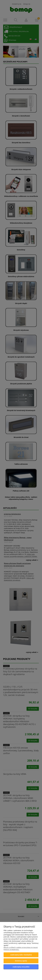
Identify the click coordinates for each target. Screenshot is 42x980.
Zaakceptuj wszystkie (21, 967)
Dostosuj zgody (21, 961)
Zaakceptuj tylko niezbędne (21, 955)
